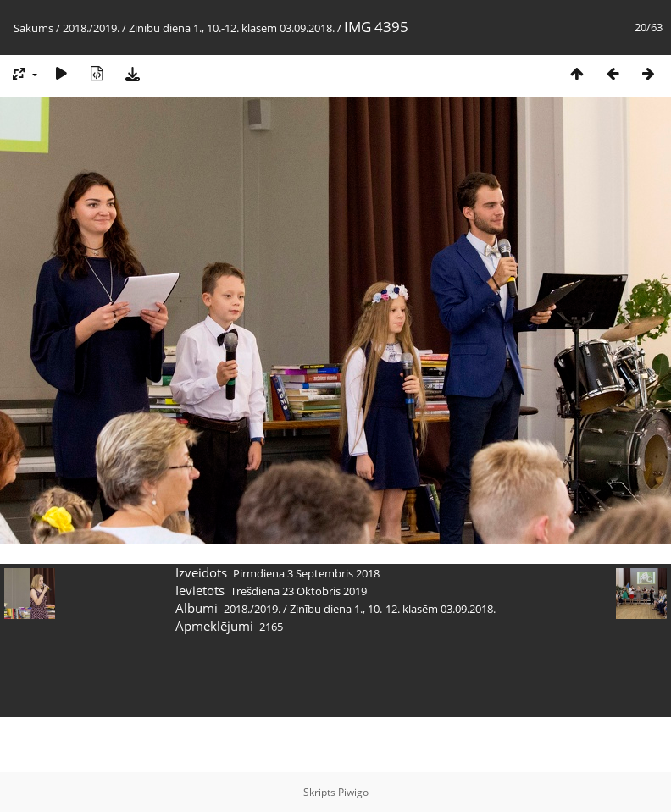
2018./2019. (91, 28)
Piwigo (353, 792)
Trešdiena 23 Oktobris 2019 (299, 591)
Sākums (33, 28)
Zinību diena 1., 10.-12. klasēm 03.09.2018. (232, 28)
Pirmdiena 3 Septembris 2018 (306, 573)
